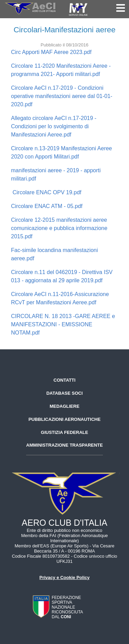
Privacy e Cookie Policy (65, 577)
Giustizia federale (64, 432)
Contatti (65, 380)
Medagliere (64, 406)
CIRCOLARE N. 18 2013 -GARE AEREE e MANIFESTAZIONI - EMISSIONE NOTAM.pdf (63, 324)
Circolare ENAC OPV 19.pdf (46, 192)
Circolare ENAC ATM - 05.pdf (47, 206)
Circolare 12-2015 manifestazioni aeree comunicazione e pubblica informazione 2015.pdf (59, 228)
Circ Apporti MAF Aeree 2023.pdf (51, 52)
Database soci (65, 393)
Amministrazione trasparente (64, 445)
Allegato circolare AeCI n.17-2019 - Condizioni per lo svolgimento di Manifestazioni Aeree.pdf (54, 126)
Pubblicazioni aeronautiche (65, 419)
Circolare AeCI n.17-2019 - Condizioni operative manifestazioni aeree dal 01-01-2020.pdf (62, 96)
